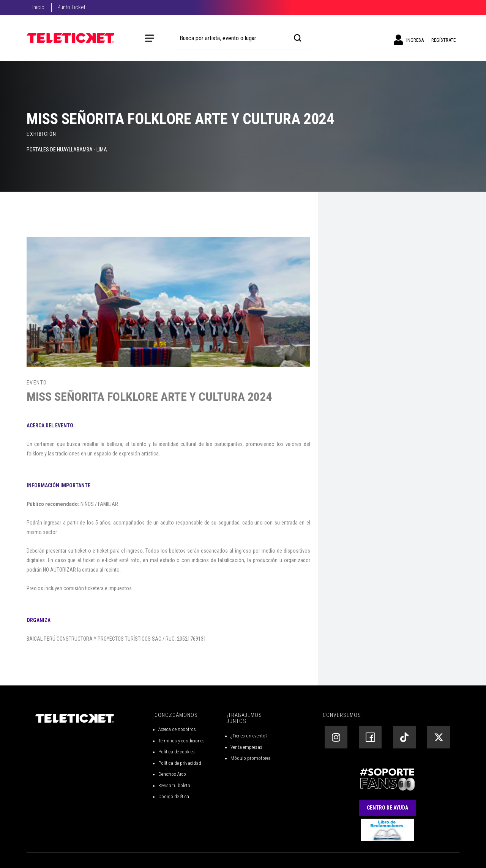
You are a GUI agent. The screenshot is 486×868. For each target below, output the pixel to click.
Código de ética (174, 796)
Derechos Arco (172, 774)
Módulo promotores (251, 758)
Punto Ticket (71, 7)
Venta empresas (246, 747)
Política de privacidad (180, 763)
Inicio (38, 7)
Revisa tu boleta (174, 785)
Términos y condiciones (181, 741)
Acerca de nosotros (177, 729)
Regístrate (443, 40)
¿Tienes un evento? (249, 736)
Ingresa (409, 40)
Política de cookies (177, 752)
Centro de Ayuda (387, 808)
